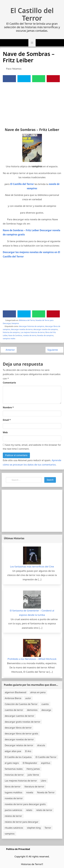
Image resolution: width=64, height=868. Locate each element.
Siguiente (54, 350)
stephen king (34, 828)
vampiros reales (9, 339)
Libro (43, 781)
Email (7, 420)
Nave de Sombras (15, 335)
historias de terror (14, 775)
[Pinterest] (53, 79)
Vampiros (15, 323)
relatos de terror (13, 816)
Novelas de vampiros (45, 335)
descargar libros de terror (18, 728)
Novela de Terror (46, 792)
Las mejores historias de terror (32, 332)
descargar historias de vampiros (32, 326)
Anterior (9, 350)
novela (30, 792)
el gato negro (12, 763)
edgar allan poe (13, 751)
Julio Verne (33, 775)
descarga (46, 710)
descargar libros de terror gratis (21, 734)
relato (29, 810)
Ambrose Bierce (13, 698)
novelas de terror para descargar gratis (25, 804)
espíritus (46, 763)
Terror (48, 828)
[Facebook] (9, 79)
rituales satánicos (14, 828)
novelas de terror (30, 335)
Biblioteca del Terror (27, 320)
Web (5, 432)
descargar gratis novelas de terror (22, 722)
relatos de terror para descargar (22, 822)
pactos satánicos (13, 810)
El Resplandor (30, 763)
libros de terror (13, 787)
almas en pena (38, 692)
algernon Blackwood (16, 692)
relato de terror (44, 810)
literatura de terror (34, 787)
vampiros (10, 834)
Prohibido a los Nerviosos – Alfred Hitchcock (32, 659)
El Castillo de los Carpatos (18, 757)
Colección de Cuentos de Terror (21, 704)
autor (28, 698)
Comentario (9, 383)
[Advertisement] (32, 103)
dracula (41, 745)
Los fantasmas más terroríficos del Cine (32, 566)
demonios (32, 710)
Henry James (33, 769)
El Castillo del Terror (32, 14)
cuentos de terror (14, 710)
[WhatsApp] (39, 79)
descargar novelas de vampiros (46, 329)
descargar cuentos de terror (19, 716)
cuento (45, 704)
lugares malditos (13, 792)
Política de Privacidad (18, 849)
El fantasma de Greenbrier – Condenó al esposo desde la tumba (32, 613)
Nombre (8, 407)
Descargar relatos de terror (19, 745)
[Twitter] (24, 79)
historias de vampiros (11, 332)
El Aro (28, 751)
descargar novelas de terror (22, 329)
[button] (32, 43)
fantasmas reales (14, 769)
